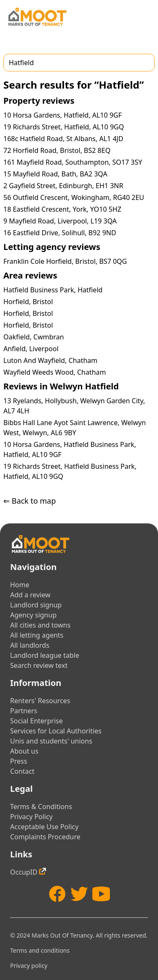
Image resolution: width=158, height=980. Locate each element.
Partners (24, 711)
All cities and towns (40, 625)
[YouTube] (101, 894)
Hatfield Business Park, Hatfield (53, 290)
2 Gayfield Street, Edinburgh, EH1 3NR (63, 186)
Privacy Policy (31, 817)
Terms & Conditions (41, 807)
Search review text (39, 665)
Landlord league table (45, 655)
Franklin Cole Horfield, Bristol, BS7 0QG (65, 261)
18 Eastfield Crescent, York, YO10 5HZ (62, 209)
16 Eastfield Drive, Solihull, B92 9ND (60, 233)
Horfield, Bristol (28, 302)
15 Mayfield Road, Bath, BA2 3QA (55, 174)
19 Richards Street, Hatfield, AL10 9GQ (64, 127)
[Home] (37, 17)
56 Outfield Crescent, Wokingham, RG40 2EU (74, 197)
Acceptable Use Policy (44, 827)
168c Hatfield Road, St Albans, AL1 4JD (63, 139)
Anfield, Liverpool (31, 349)
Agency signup (33, 615)
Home (20, 585)
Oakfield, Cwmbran (34, 337)
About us (24, 751)
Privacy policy (29, 966)
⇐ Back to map (29, 501)
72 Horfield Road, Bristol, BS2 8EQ (57, 150)
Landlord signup (36, 605)
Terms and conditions (40, 950)
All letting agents (37, 635)
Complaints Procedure (45, 837)
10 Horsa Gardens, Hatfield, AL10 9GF (63, 115)
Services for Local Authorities (56, 731)
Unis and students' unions (51, 741)
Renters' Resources (40, 701)
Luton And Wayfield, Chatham (50, 360)
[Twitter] (79, 894)
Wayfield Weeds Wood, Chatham (55, 372)
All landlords (30, 645)
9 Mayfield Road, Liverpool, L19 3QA (60, 221)
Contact (22, 771)
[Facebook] (57, 894)
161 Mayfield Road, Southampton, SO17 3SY (73, 162)
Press (19, 761)
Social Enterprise (36, 721)
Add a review (30, 595)
